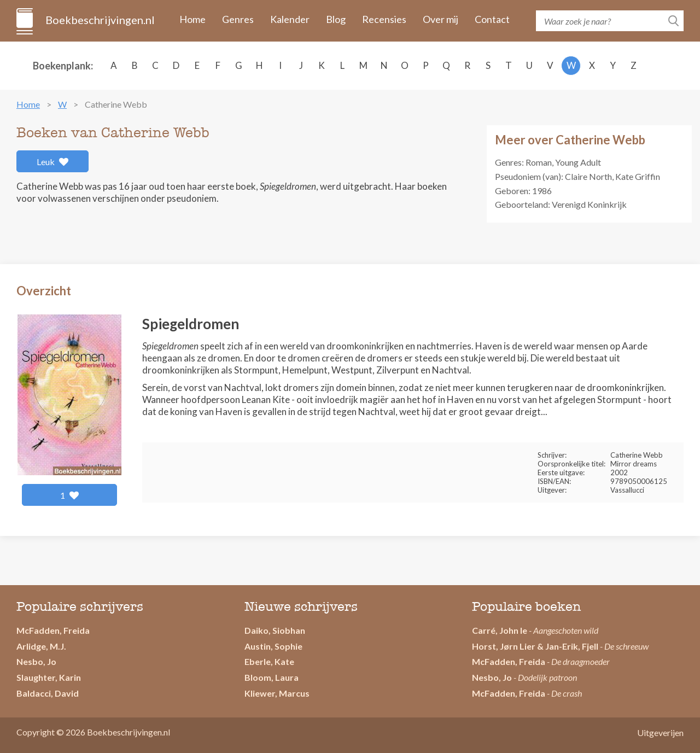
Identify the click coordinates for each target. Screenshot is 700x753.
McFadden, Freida (53, 630)
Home (192, 19)
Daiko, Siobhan (275, 630)
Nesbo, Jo (36, 661)
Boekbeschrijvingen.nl (99, 20)
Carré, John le (500, 630)
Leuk (53, 162)
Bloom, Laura (272, 677)
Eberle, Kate (269, 661)
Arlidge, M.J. (41, 646)
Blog (336, 19)
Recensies (384, 19)
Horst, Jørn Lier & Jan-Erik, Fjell (535, 646)
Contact (492, 19)
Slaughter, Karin (49, 677)
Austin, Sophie (273, 646)
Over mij (441, 19)
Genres (238, 19)
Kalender (290, 19)
